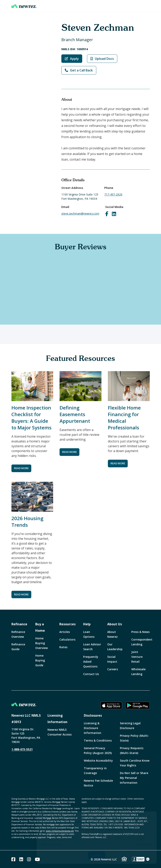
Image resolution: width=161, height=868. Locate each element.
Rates (63, 647)
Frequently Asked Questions (91, 662)
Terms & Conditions (98, 740)
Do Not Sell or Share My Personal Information (134, 778)
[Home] (24, 6)
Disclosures (93, 715)
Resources (67, 624)
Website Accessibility (98, 761)
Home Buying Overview (42, 643)
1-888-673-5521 (22, 749)
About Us (115, 624)
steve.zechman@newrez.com (80, 213)
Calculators (67, 639)
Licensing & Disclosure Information (93, 728)
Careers (113, 669)
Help (87, 624)
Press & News (140, 632)
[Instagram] (29, 859)
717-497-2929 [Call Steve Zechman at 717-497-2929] (113, 194)
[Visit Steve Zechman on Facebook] (107, 214)
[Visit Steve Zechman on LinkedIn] (114, 214)
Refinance (19, 624)
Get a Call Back (79, 70)
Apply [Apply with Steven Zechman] (72, 59)
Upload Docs (102, 59)
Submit (97, 855)
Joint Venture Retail (137, 657)
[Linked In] (21, 859)
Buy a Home (40, 627)
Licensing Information (57, 719)
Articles (65, 632)
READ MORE (21, 468)
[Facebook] (13, 859)
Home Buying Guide (40, 660)
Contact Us (91, 674)
